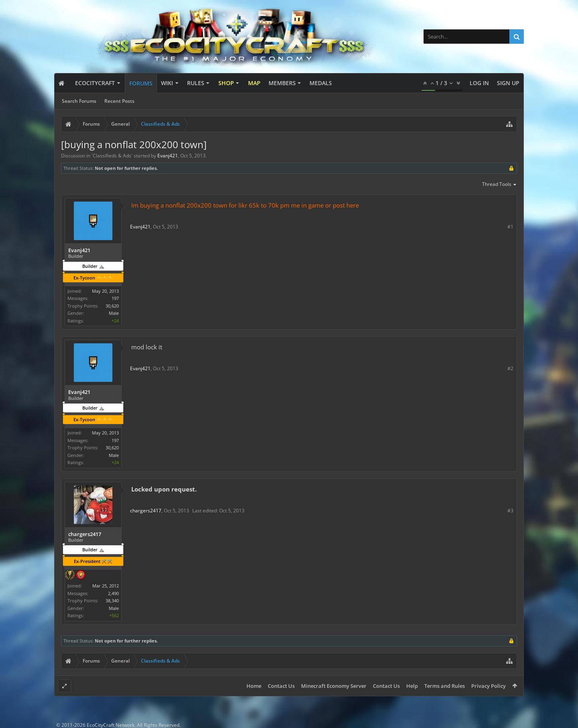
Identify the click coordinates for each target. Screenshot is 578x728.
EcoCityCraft (95, 83)
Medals (321, 83)
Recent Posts (119, 101)
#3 (510, 511)
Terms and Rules (445, 686)
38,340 (112, 601)
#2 (510, 368)
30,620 (112, 306)
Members (282, 83)
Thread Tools (500, 185)
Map (254, 83)
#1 (510, 227)
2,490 (113, 593)
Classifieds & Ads (112, 156)
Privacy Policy (488, 686)
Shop (226, 83)
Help (412, 686)
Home (254, 686)
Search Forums (79, 101)
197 (115, 298)
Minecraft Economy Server (334, 686)
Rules (196, 83)
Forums (141, 83)
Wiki (167, 83)
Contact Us (281, 686)
